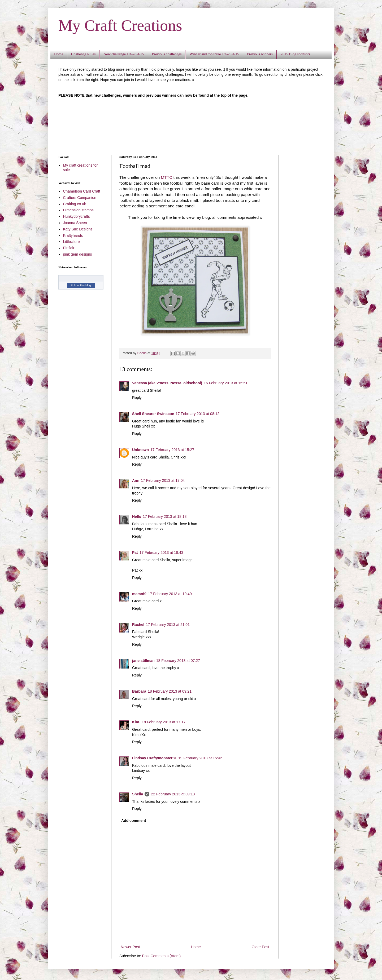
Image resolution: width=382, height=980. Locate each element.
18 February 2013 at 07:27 (178, 661)
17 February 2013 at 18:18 (165, 516)
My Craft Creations (120, 25)
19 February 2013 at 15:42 (200, 758)
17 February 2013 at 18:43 (161, 553)
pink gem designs (78, 254)
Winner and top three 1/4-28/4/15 (214, 54)
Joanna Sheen (75, 223)
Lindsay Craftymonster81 (154, 758)
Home (59, 54)
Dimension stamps (78, 210)
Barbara (139, 691)
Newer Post (130, 947)
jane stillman (143, 661)
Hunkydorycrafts (77, 216)
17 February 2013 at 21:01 (168, 625)
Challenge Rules (83, 54)
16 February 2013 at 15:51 (226, 383)
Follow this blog (81, 285)
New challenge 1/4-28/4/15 (124, 54)
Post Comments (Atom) (161, 956)
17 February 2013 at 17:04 (163, 480)
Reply (137, 398)
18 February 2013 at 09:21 (170, 691)
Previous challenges (167, 54)
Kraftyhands (73, 235)
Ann (136, 480)
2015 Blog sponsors (295, 54)
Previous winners (260, 54)
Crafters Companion (80, 198)
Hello (137, 516)
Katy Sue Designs (78, 229)
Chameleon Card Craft (82, 191)
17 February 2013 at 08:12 (197, 414)
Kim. (136, 722)
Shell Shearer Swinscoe (153, 414)
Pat (135, 553)
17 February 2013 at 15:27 (172, 450)
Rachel (138, 625)
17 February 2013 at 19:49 (170, 594)
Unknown (140, 450)
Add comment (134, 821)
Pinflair (69, 248)
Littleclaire (71, 242)
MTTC (167, 177)
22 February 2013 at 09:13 (173, 794)
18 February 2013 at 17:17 (164, 722)
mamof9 (139, 594)
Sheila (138, 794)
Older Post (261, 947)
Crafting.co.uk (75, 204)
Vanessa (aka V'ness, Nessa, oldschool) (167, 383)
